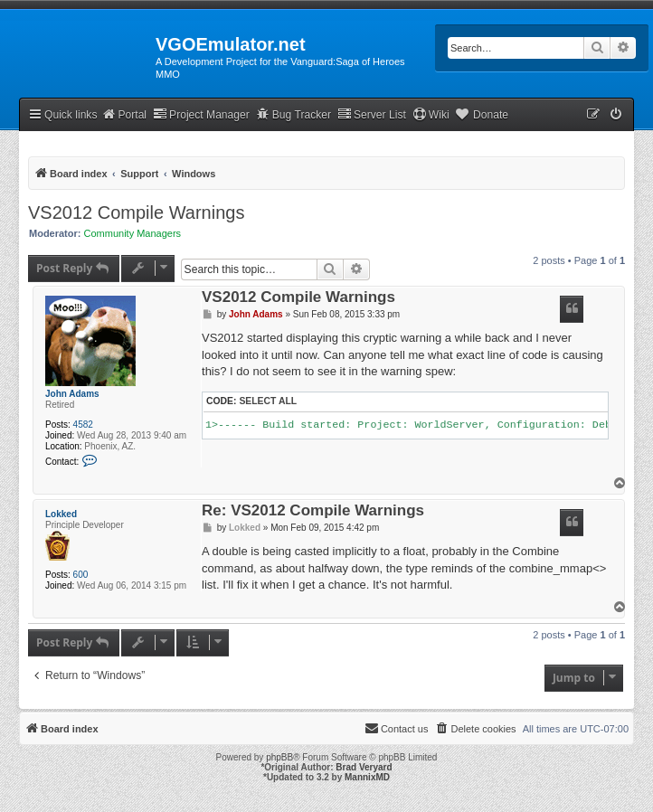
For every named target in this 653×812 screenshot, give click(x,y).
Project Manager (201, 114)
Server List (372, 114)
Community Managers (133, 233)
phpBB (279, 757)
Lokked (61, 514)
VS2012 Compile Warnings (136, 212)
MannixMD (367, 777)
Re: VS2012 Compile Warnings (313, 511)
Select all (268, 401)
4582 (83, 425)
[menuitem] (617, 115)
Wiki (431, 114)
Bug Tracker (293, 114)
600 (81, 575)
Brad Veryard (364, 767)
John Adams (72, 394)
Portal (124, 114)
